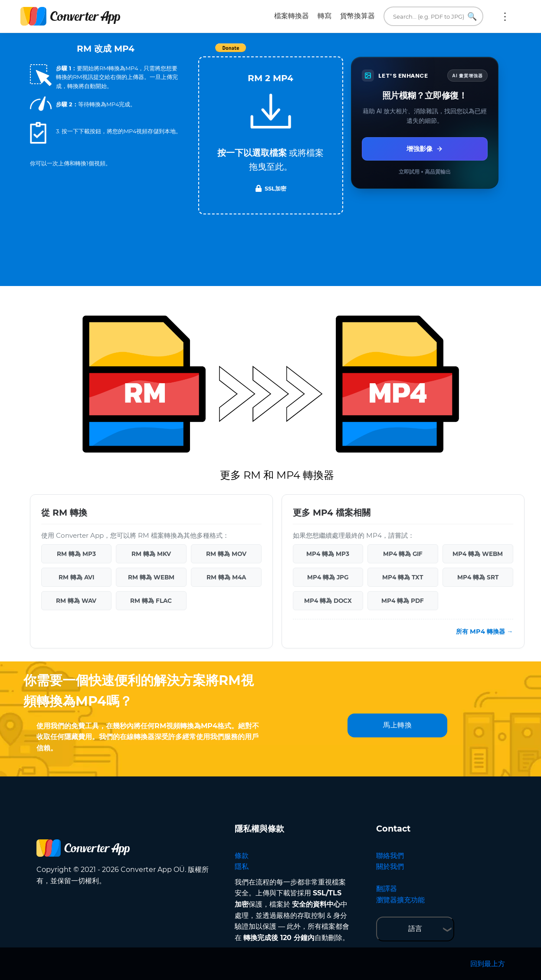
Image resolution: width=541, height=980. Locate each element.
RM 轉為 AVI (76, 577)
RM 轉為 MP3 (76, 554)
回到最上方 (488, 964)
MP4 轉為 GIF (403, 554)
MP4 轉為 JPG (328, 577)
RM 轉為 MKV (151, 554)
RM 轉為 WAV (76, 601)
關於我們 (390, 867)
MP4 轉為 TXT (403, 577)
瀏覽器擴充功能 (400, 900)
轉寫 (325, 16)
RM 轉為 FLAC (151, 601)
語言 (415, 929)
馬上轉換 (397, 725)
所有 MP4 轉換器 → (484, 631)
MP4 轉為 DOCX (328, 601)
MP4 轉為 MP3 (328, 554)
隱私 (242, 867)
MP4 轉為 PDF (403, 601)
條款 (242, 856)
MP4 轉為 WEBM (478, 554)
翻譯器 (387, 889)
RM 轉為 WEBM (151, 577)
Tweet (321, 52)
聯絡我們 (390, 856)
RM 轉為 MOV (226, 554)
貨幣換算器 (357, 16)
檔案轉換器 (292, 16)
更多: (505, 16)
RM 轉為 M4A (226, 577)
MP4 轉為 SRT (478, 577)
